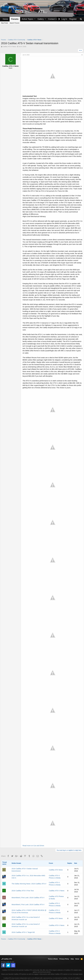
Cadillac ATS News (56, 857)
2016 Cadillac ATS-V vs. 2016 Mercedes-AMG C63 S (28, 864)
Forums (15, 19)
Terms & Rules (53, 946)
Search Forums (14, 23)
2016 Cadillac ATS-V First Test (23, 878)
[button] (35, 19)
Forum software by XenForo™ (59, 976)
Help (72, 946)
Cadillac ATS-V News (57, 878)
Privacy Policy (64, 946)
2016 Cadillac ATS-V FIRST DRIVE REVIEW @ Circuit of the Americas (29, 899)
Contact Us (53, 19)
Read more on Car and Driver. (35, 833)
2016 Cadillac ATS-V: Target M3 (23, 920)
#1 (81, 55)
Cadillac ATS (7, 946)
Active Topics (28, 19)
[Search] (81, 19)
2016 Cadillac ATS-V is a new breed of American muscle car (26, 906)
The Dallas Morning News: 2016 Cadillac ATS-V (29, 871)
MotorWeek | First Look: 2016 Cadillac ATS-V (28, 885)
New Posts (4, 23)
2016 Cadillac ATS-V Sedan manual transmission (25, 857)
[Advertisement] (42, 33)
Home (5, 19)
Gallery (41, 19)
